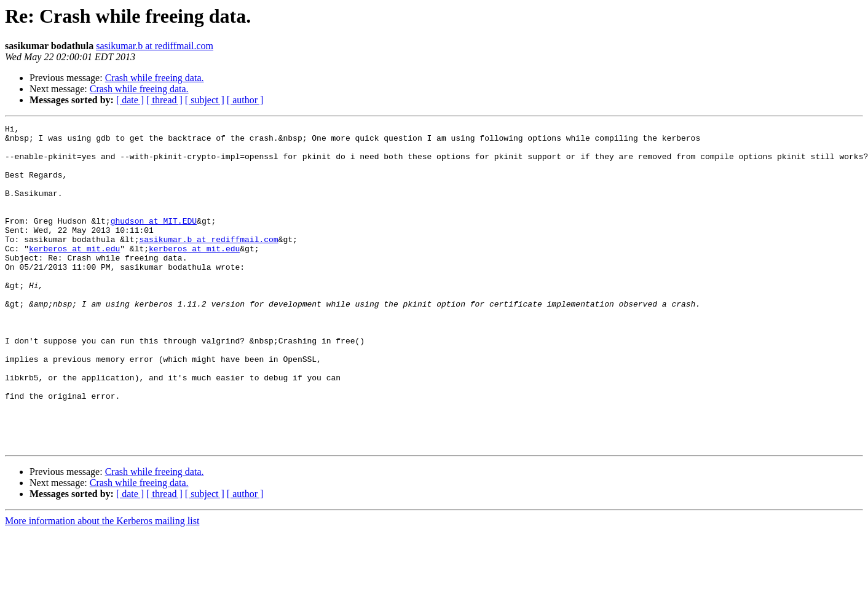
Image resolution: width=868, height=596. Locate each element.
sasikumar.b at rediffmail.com (155, 46)
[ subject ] (205, 100)
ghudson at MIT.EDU (154, 241)
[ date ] (130, 100)
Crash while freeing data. (155, 78)
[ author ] (245, 100)
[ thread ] (164, 100)
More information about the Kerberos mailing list (102, 585)
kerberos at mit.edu (74, 274)
